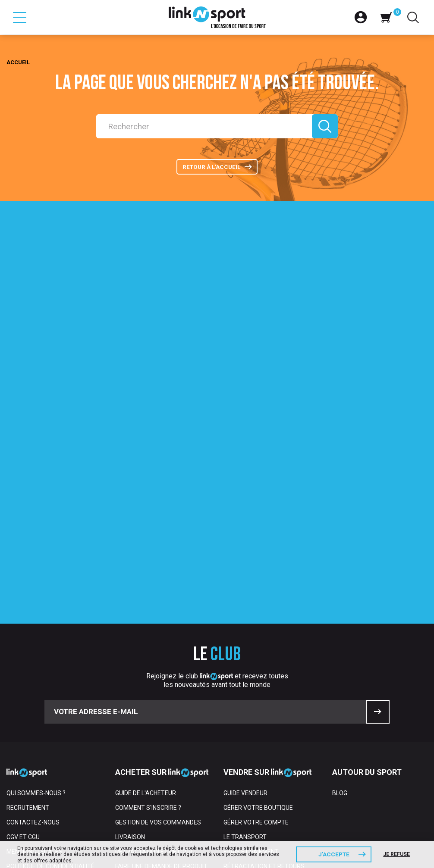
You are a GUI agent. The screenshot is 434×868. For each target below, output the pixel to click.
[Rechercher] (202, 126)
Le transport (245, 726)
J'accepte (334, 854)
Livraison (130, 726)
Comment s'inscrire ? (148, 697)
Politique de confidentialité (50, 756)
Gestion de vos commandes (158, 712)
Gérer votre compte (256, 712)
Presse (18, 770)
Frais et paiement (251, 741)
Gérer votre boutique (258, 697)
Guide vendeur (245, 682)
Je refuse (399, 854)
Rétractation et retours (264, 756)
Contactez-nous (33, 712)
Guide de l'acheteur (146, 682)
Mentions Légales (35, 741)
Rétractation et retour (154, 741)
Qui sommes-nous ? (36, 682)
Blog (340, 682)
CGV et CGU (23, 726)
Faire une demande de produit (161, 756)
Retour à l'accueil (211, 169)
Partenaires (26, 785)
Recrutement (28, 697)
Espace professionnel (41, 799)
